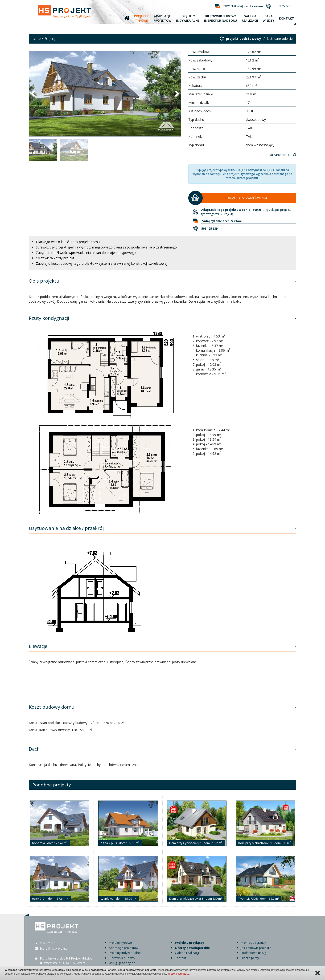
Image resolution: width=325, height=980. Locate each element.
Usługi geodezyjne (122, 963)
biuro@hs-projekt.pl (54, 948)
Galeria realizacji (187, 953)
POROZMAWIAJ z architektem (242, 6)
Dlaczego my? (251, 958)
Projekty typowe (120, 943)
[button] (33, 94)
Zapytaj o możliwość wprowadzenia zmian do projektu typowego (86, 253)
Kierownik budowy (122, 958)
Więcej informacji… (179, 974)
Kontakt (180, 958)
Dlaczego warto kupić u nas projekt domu (68, 242)
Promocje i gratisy (253, 943)
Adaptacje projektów (124, 948)
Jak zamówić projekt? (256, 948)
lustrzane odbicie (280, 39)
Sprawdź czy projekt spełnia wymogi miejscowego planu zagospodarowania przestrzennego (106, 247)
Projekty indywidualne (125, 953)
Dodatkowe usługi (254, 953)
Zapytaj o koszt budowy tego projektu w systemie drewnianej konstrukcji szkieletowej (102, 263)
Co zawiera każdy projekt (55, 258)
